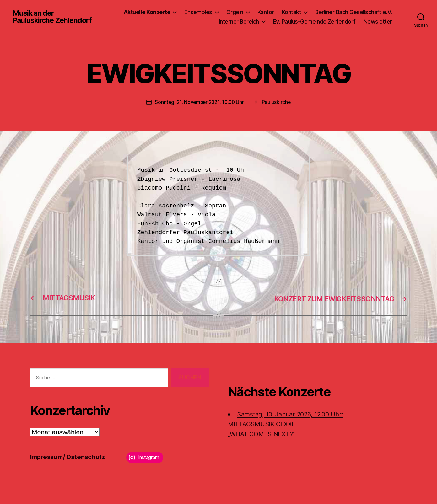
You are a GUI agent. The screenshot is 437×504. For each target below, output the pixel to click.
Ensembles (198, 12)
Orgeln (235, 12)
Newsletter (378, 21)
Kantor (266, 12)
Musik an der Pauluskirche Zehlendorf (54, 17)
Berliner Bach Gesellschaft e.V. (354, 12)
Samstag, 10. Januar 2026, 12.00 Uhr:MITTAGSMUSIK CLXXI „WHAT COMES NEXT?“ (290, 424)
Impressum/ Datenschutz (70, 456)
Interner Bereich (239, 21)
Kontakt (292, 12)
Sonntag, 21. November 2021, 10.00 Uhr (199, 102)
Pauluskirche (278, 102)
